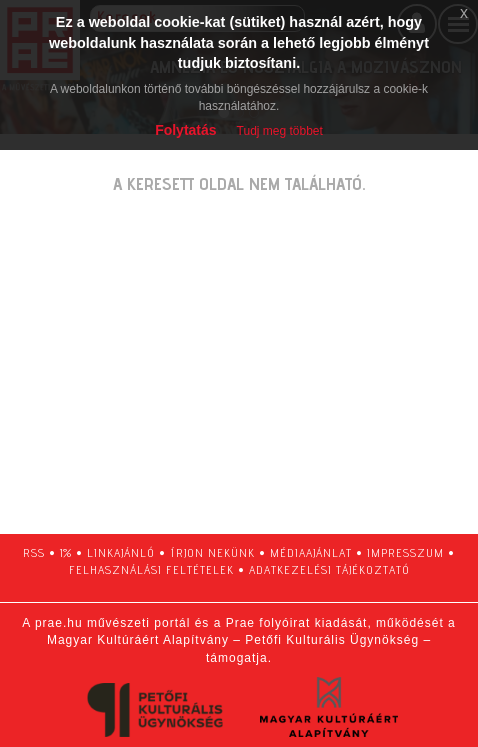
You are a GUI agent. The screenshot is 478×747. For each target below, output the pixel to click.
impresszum (405, 552)
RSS (34, 552)
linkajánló (121, 552)
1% (66, 552)
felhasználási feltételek (151, 569)
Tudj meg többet (280, 131)
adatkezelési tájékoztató (329, 569)
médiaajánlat (311, 552)
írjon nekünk (212, 552)
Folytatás (185, 130)
